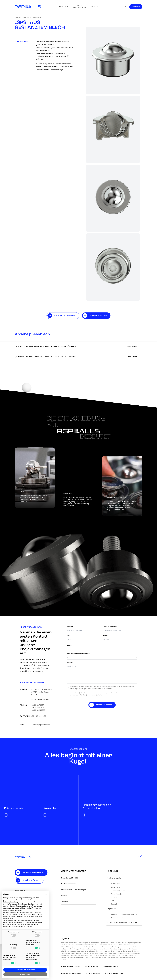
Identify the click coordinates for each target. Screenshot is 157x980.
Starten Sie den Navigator (40, 699)
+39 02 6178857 (37, 705)
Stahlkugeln (116, 884)
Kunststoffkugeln (118, 891)
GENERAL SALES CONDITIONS (71, 974)
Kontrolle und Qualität (70, 878)
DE (125, 7)
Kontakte (136, 7)
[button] (46, 894)
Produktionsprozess (69, 884)
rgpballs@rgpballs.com (40, 725)
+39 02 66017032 (38, 708)
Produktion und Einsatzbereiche (124, 915)
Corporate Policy (111, 967)
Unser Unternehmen (79, 7)
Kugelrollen (27, 18)
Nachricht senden (104, 705)
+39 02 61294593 (38, 710)
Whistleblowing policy (114, 974)
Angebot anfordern (31, 880)
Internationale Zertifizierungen (73, 890)
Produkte (64, 7)
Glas (112, 901)
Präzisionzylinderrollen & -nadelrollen (122, 923)
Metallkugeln (116, 887)
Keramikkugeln (117, 894)
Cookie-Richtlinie (92, 967)
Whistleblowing (93, 974)
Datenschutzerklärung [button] (11, 902)
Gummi (114, 897)
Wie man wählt (117, 918)
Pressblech (37, 18)
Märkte (94, 7)
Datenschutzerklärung (70, 967)
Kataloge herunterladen (33, 872)
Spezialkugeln (116, 904)
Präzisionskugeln (114, 878)
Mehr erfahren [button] (25, 974)
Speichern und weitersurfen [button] (25, 970)
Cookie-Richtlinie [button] (9, 910)
